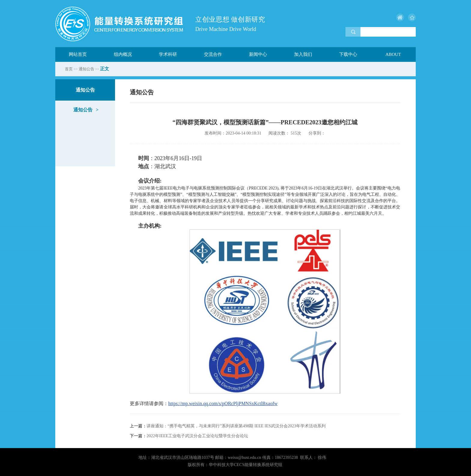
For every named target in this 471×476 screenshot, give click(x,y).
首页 (69, 69)
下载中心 (348, 54)
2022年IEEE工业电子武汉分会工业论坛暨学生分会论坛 (189, 436)
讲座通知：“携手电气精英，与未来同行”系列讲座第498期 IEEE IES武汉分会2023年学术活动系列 (228, 426)
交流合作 (213, 54)
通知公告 (87, 69)
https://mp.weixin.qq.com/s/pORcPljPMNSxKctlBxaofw (223, 403)
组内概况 (123, 54)
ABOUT (393, 54)
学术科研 (168, 54)
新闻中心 (258, 54)
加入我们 (303, 54)
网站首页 (78, 54)
